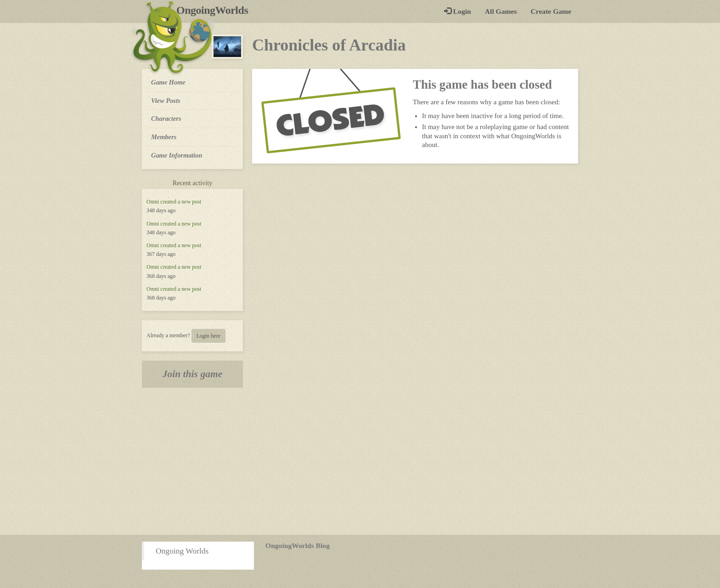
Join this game (193, 374)
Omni (153, 202)
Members (164, 137)
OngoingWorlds (216, 10)
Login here (208, 336)
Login (458, 11)
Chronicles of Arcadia (329, 45)
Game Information (177, 155)
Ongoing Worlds (182, 551)
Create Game (551, 11)
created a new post (181, 202)
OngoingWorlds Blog (298, 546)
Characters (166, 118)
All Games (501, 11)
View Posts (166, 101)
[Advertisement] (360, 461)
